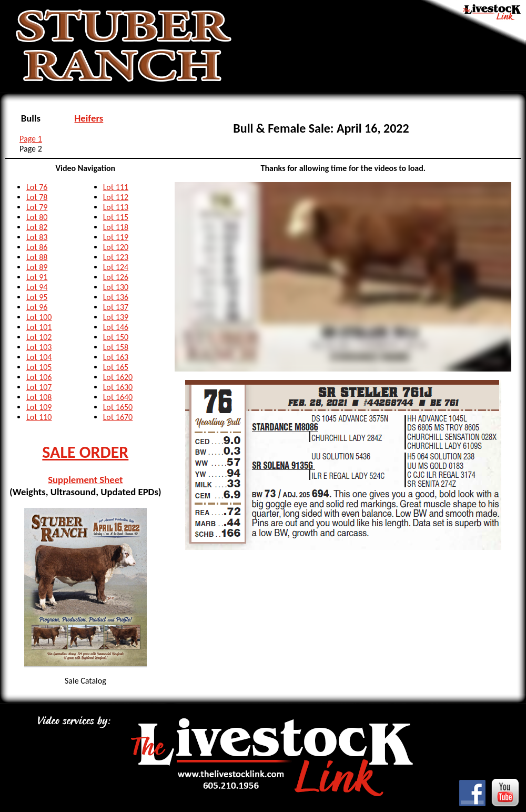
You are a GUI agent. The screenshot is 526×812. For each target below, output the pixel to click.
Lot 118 (116, 227)
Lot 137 (116, 307)
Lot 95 (37, 297)
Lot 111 (116, 187)
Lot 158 (116, 347)
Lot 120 (116, 247)
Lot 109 (39, 407)
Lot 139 (116, 317)
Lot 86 (37, 247)
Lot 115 (116, 217)
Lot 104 (39, 357)
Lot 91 (37, 277)
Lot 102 (39, 337)
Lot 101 (39, 327)
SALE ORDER (85, 452)
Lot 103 (39, 347)
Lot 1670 (118, 417)
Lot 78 (37, 197)
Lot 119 (116, 237)
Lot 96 (37, 307)
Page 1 (31, 139)
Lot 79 (37, 207)
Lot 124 (116, 267)
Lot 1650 (118, 407)
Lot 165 (116, 367)
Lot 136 (116, 297)
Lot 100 (39, 317)
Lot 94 (37, 287)
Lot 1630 (118, 387)
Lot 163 (116, 357)
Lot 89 (37, 267)
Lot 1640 (118, 397)
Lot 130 (116, 287)
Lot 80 (37, 217)
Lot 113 (116, 207)
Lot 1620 (118, 377)
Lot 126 (116, 277)
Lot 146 (116, 327)
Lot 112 (116, 197)
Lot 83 (37, 237)
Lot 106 (39, 377)
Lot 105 (39, 367)
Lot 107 (39, 387)
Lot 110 (39, 417)
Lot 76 (37, 187)
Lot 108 (39, 397)
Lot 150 (116, 337)
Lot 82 (37, 227)
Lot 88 (37, 257)
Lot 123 (116, 257)
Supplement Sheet (85, 480)
